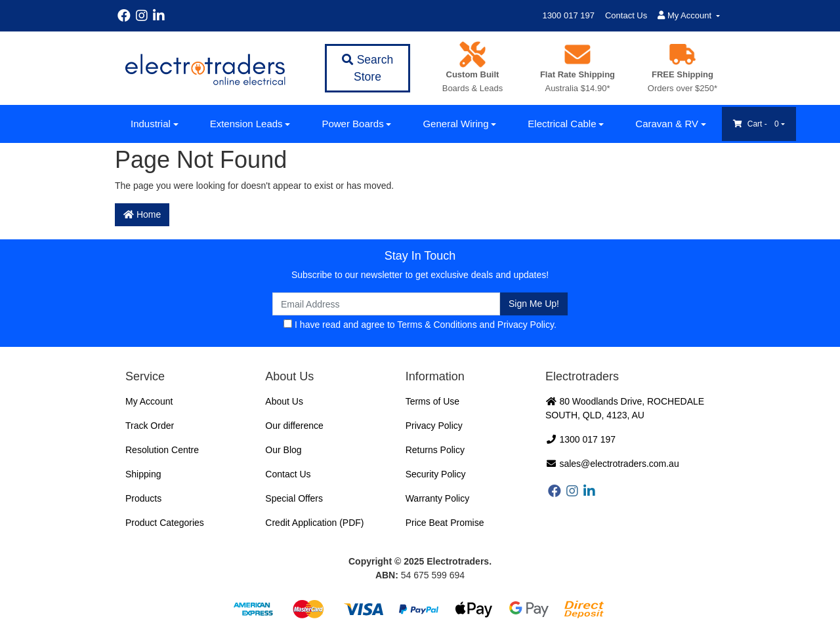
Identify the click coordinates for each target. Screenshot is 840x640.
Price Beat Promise (445, 523)
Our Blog (283, 450)
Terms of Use (432, 401)
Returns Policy (435, 450)
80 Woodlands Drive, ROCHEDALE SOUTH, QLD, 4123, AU (625, 408)
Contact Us (626, 15)
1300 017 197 (568, 15)
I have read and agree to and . (420, 325)
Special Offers (294, 498)
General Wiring (455, 124)
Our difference (294, 426)
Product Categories (165, 523)
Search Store (367, 68)
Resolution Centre (162, 450)
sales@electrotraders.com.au (612, 464)
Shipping (143, 474)
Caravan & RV (667, 124)
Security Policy (436, 474)
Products (143, 498)
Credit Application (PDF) (314, 523)
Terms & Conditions (437, 325)
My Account (149, 401)
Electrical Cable (562, 124)
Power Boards (352, 124)
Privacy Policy (526, 325)
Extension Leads (246, 124)
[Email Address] (386, 304)
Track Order (150, 426)
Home (142, 214)
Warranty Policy (438, 498)
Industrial (151, 124)
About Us (284, 401)
